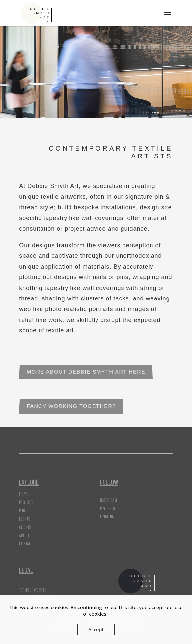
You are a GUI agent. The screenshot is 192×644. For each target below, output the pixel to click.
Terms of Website (33, 589)
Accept (96, 629)
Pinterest (108, 507)
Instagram (109, 498)
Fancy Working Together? (71, 406)
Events (25, 514)
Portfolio (27, 506)
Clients (25, 522)
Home (24, 489)
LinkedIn (107, 515)
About (24, 531)
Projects (26, 498)
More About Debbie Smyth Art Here (86, 372)
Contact (26, 539)
